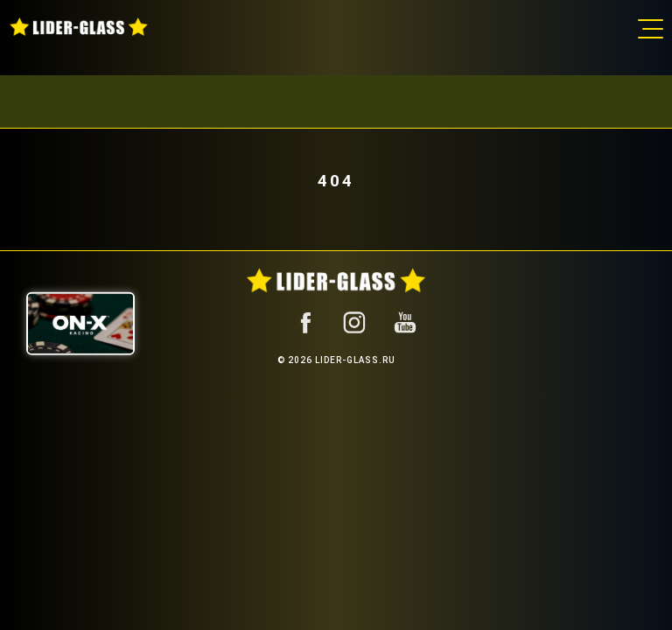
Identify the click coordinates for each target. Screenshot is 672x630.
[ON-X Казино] (80, 323)
